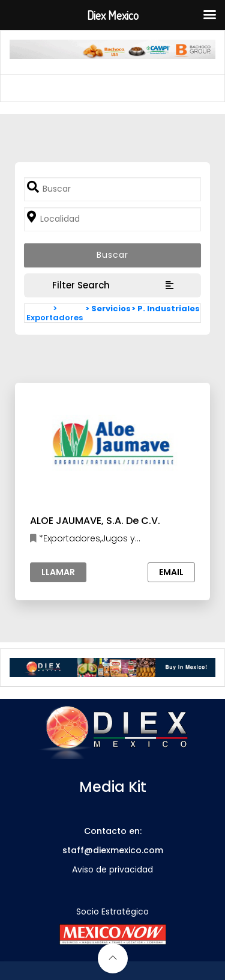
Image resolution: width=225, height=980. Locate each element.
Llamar (58, 572)
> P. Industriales (166, 309)
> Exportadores (55, 313)
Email (171, 572)
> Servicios (108, 309)
